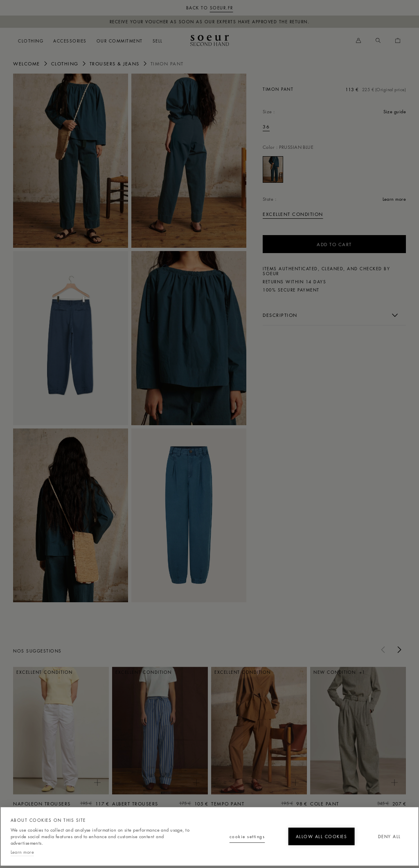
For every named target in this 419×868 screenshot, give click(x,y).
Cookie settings (145, 819)
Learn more (22, 851)
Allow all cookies (254, 819)
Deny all (362, 819)
